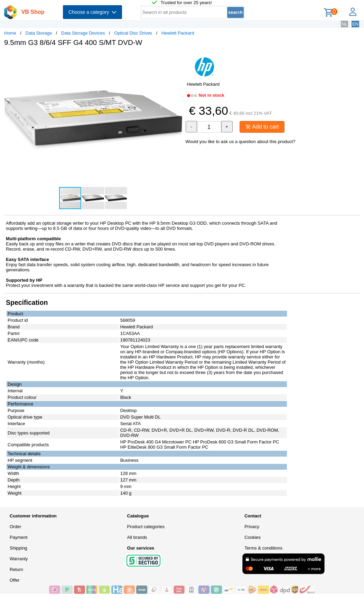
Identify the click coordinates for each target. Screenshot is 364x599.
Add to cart (262, 127)
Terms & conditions (263, 548)
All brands (137, 537)
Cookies (253, 537)
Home (10, 33)
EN (355, 24)
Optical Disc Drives (133, 33)
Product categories (146, 527)
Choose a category (92, 12)
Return (16, 569)
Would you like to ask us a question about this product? (241, 142)
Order (15, 527)
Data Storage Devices (83, 33)
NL (344, 24)
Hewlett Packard (178, 33)
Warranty (19, 559)
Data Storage (39, 33)
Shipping (18, 548)
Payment (18, 537)
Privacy (252, 527)
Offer (15, 580)
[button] (176, 59)
